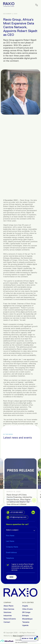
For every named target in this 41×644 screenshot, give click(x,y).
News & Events (10, 619)
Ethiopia (25, 616)
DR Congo (26, 612)
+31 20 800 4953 (15, 512)
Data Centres (9, 609)
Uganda (25, 625)
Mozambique (27, 619)
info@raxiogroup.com (17, 517)
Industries (8, 616)
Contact (7, 622)
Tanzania (26, 622)
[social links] (33, 512)
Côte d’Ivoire (27, 609)
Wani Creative (18, 636)
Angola (25, 606)
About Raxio (8, 606)
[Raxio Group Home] (9, 4)
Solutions (7, 612)
